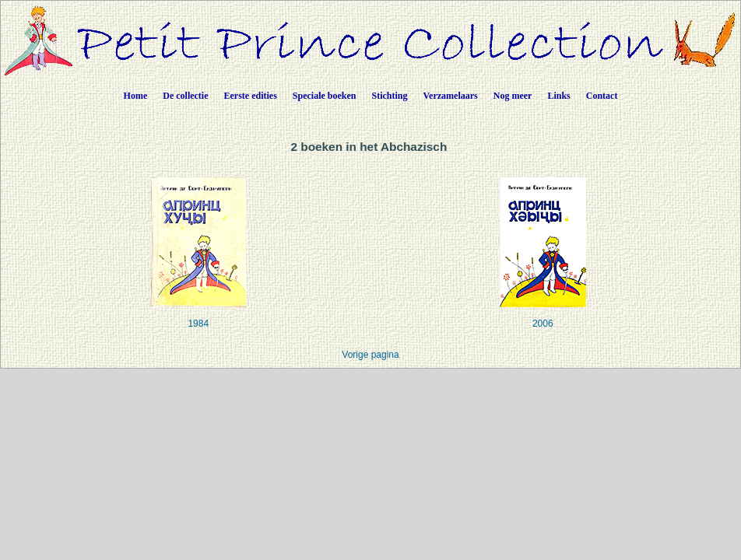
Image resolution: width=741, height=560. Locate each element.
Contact (602, 96)
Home (136, 96)
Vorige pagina (370, 355)
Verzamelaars (451, 96)
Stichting (390, 96)
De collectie (185, 96)
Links (558, 96)
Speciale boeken (325, 96)
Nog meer (513, 96)
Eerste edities (251, 96)
